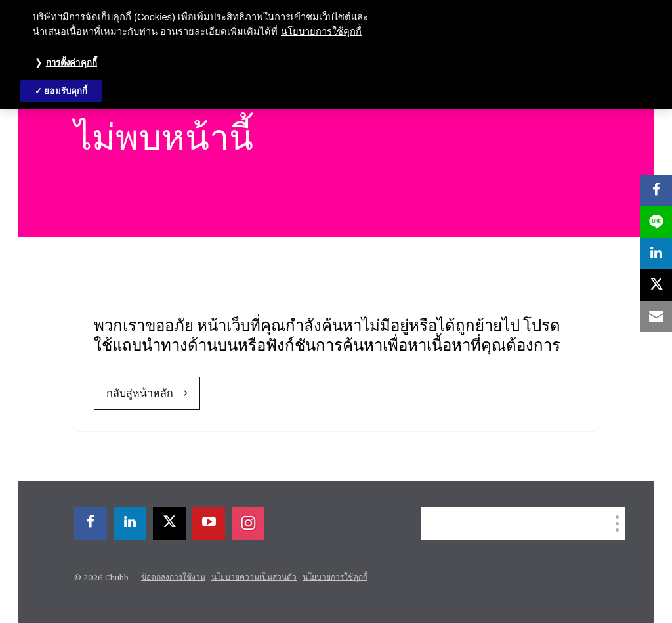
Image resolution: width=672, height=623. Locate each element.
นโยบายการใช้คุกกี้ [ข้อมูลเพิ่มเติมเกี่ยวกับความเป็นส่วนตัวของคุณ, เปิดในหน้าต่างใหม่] (321, 32)
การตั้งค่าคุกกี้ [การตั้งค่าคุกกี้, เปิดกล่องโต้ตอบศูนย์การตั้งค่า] (72, 63)
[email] (656, 316)
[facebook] (91, 523)
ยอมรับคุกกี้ (66, 91)
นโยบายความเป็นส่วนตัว (254, 578)
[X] (169, 523)
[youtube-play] (209, 523)
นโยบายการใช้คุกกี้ (335, 578)
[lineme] (656, 222)
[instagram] (248, 523)
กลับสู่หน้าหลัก (140, 394)
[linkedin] (130, 523)
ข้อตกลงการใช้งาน (173, 578)
